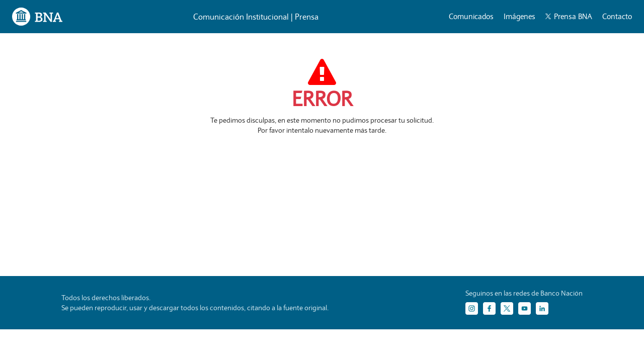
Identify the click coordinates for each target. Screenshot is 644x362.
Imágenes (519, 16)
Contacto (617, 16)
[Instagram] (472, 308)
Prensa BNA (569, 16)
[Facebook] (489, 308)
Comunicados (471, 16)
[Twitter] (507, 308)
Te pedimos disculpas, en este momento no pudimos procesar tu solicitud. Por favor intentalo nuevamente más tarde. (322, 125)
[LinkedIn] (542, 308)
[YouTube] (525, 308)
